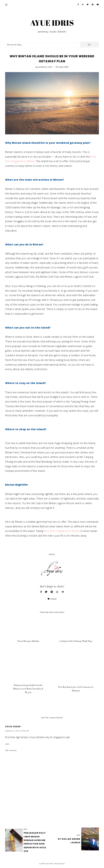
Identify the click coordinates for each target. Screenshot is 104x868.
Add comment (11, 750)
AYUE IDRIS (52, 23)
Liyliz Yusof (13, 727)
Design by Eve (59, 864)
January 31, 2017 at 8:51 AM (17, 731)
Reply (7, 744)
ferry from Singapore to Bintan (62, 531)
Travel (54, 599)
